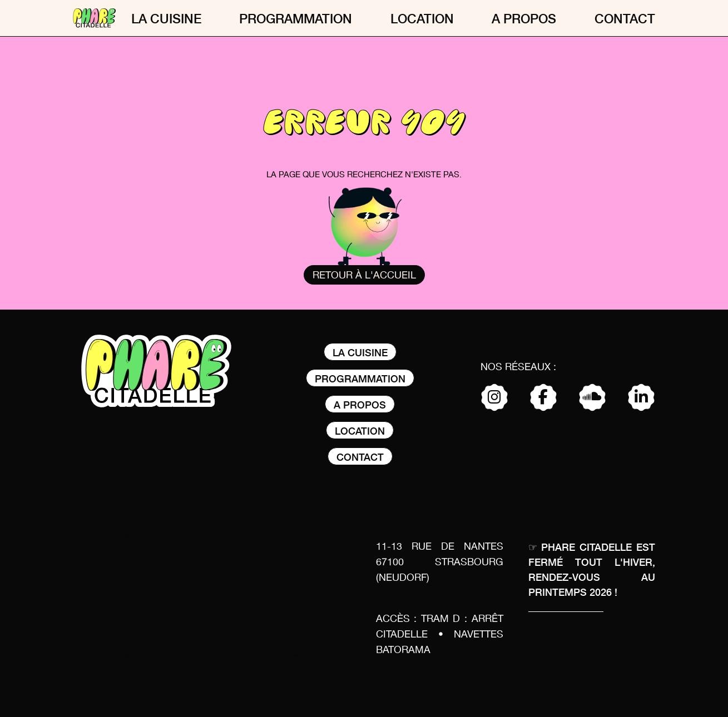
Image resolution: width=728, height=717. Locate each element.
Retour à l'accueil (364, 276)
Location (422, 18)
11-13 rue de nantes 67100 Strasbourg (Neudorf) (440, 562)
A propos (524, 18)
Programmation (296, 18)
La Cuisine (166, 18)
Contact (625, 18)
